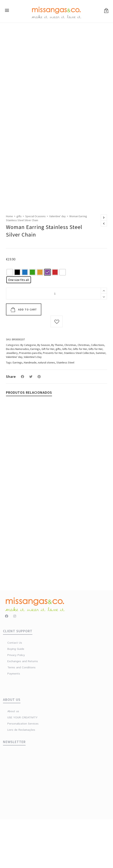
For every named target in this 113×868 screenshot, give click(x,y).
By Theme (57, 394)
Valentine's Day (33, 406)
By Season (44, 394)
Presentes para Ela (30, 402)
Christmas (70, 394)
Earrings (35, 398)
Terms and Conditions (21, 716)
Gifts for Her (80, 398)
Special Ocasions (35, 265)
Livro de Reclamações (21, 779)
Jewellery (12, 402)
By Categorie (28, 394)
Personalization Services (23, 772)
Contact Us (15, 691)
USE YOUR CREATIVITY (22, 766)
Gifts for (67, 398)
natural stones (46, 411)
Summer (101, 402)
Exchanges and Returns (23, 710)
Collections (98, 394)
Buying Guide (16, 698)
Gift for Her (48, 398)
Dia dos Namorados (17, 398)
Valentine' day (57, 265)
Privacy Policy (16, 704)
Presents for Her (53, 402)
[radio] (10, 321)
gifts (19, 265)
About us (13, 760)
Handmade (30, 411)
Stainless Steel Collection (79, 402)
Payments (14, 722)
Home (9, 265)
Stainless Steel (65, 411)
